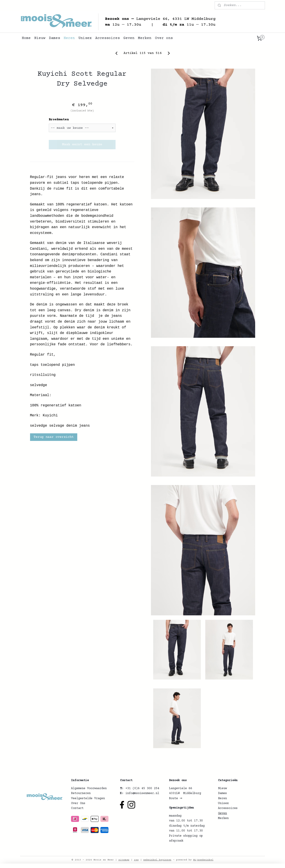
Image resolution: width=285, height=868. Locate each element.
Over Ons (78, 803)
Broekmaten (59, 120)
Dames (55, 38)
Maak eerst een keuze (82, 144)
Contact (77, 808)
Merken (145, 38)
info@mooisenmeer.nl (142, 793)
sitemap (124, 860)
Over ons (164, 38)
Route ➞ (176, 798)
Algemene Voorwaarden (89, 788)
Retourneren (81, 793)
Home (26, 38)
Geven (129, 38)
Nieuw (40, 38)
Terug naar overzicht (53, 437)
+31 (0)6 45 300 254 (142, 788)
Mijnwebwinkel (203, 860)
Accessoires (108, 38)
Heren (69, 38)
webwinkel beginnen (157, 860)
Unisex (85, 38)
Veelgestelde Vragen (88, 798)
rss (136, 860)
